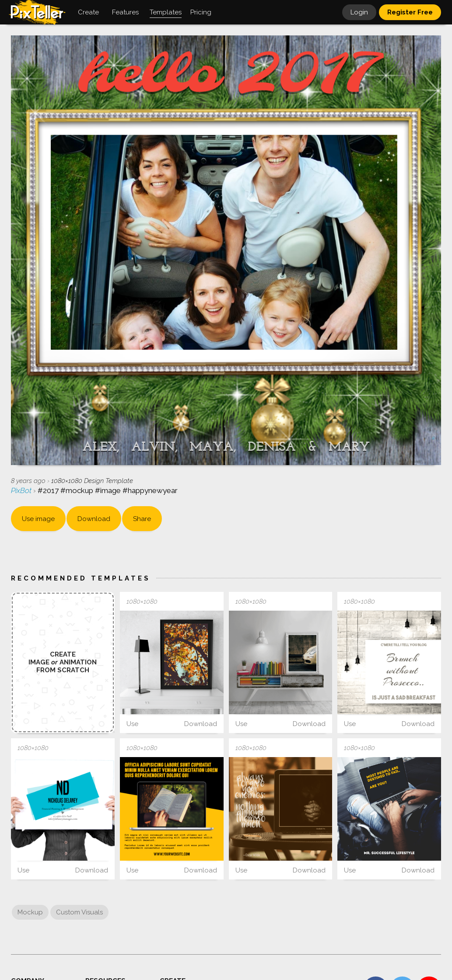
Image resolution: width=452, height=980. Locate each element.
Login (359, 12)
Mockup (30, 912)
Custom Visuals (79, 912)
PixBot (22, 490)
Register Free (410, 12)
